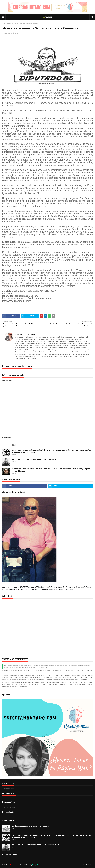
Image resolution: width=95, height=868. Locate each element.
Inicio (4, 24)
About (82, 865)
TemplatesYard (18, 865)
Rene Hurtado (8, 33)
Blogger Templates (38, 865)
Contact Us (89, 865)
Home (76, 865)
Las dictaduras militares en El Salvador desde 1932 (31, 826)
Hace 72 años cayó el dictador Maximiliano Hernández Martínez (35, 460)
